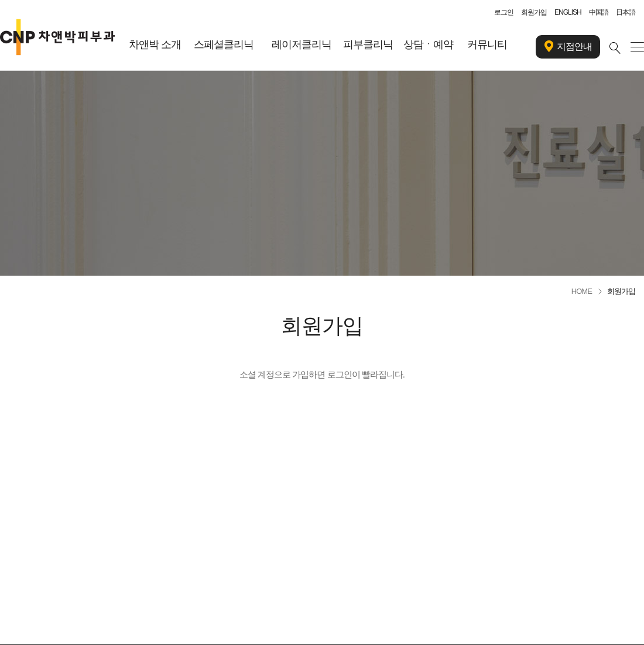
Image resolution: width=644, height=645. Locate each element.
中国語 (599, 12)
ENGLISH (568, 12)
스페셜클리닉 (224, 44)
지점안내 (568, 47)
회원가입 (534, 12)
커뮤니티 (487, 44)
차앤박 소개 (155, 44)
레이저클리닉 (302, 44)
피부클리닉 (368, 44)
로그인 (504, 12)
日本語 (626, 12)
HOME (582, 291)
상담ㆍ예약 (428, 44)
